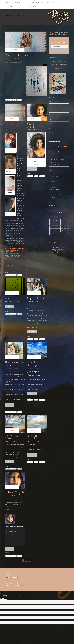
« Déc (52, 212)
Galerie (9, 124)
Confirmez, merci (59, 50)
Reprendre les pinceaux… (36, 300)
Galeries (47, 3)
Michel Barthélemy (57, 251)
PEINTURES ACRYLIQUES (10, 249)
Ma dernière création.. (34, 125)
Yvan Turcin (55, 253)
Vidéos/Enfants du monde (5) (15, 494)
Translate (14, 579)
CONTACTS (7, 259)
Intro (50, 106)
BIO (36, 3)
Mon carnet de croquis (19, 55)
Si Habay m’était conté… (14, 364)
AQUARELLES (13, 250)
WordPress (22, 585)
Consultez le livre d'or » (55, 68)
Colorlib (12, 585)
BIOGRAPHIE (12, 255)
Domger (18, 58)
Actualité (51, 115)
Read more (10, 306)
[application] (15, 536)
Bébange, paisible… (33, 437)
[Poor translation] (5, 599)
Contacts (33, 6)
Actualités (14, 50)
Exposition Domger (11, 437)
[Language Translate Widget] (11, 577)
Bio (50, 110)
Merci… (9, 298)
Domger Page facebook (58, 249)
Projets (58, 3)
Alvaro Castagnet (56, 246)
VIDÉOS (12, 257)
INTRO (32, 3)
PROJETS (17, 257)
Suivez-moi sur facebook (58, 146)
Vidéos (53, 3)
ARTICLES (18, 255)
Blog (50, 101)
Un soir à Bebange (33, 364)
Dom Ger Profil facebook (58, 248)
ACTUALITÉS (41, 3)
